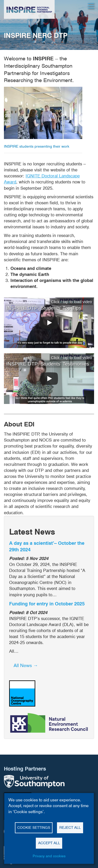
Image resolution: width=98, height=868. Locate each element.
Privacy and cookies (49, 856)
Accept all (49, 843)
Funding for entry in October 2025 (47, 604)
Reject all (70, 828)
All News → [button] (26, 665)
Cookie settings (34, 828)
